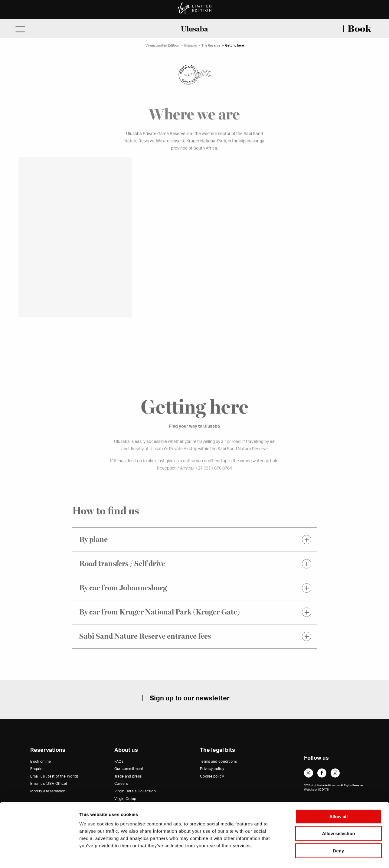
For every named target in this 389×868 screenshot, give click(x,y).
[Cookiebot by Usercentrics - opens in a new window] (39, 856)
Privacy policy (212, 769)
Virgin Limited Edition (162, 46)
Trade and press (128, 777)
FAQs (119, 762)
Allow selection (338, 813)
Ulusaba (194, 29)
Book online (41, 762)
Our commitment (129, 769)
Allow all (339, 796)
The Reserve (211, 46)
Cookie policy (212, 777)
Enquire (37, 769)
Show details (317, 856)
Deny (339, 830)
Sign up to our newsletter (190, 698)
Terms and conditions (218, 762)
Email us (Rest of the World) (54, 777)
